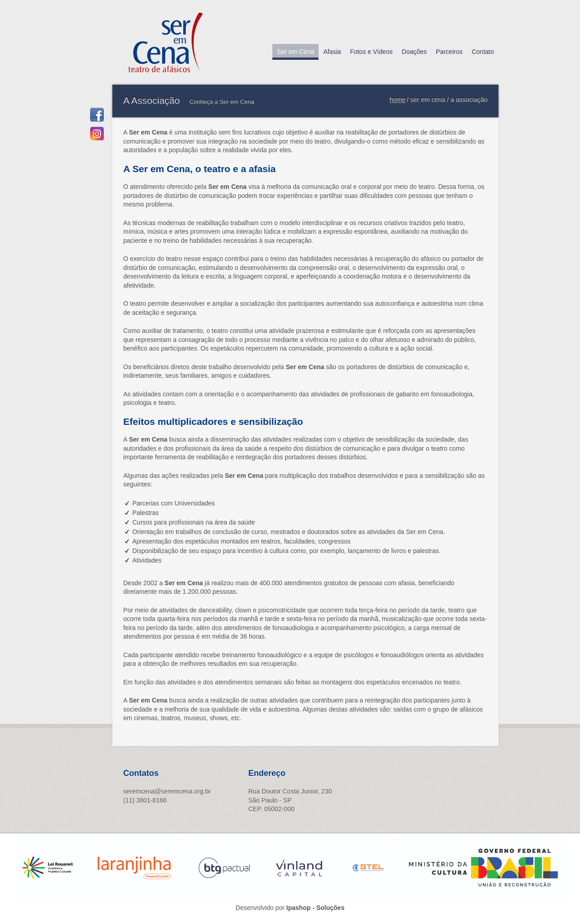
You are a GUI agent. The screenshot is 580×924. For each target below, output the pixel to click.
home (398, 100)
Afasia (332, 52)
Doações (414, 52)
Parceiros (449, 52)
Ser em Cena (295, 52)
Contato (483, 52)
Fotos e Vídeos (371, 52)
